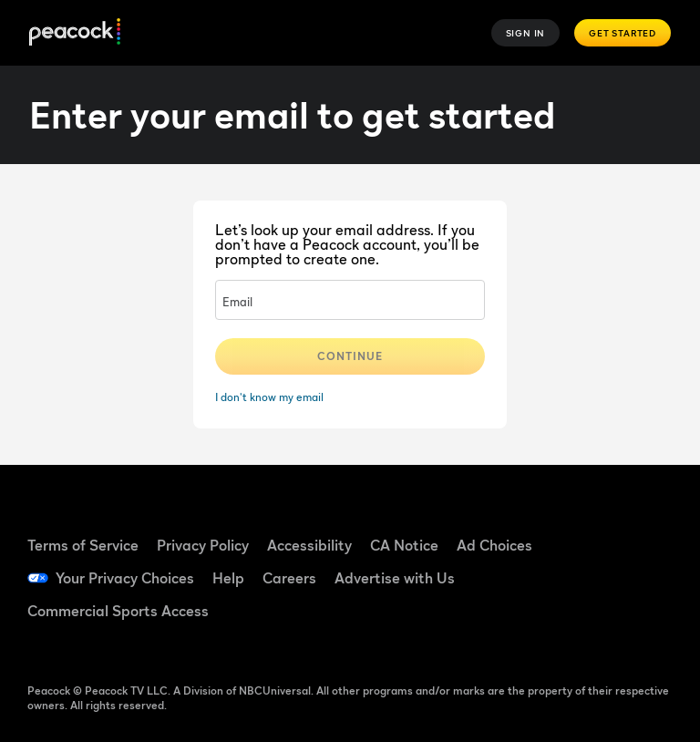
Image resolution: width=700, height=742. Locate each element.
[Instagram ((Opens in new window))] (641, 576)
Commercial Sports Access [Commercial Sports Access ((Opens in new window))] (118, 611)
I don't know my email (269, 397)
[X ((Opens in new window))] (593, 627)
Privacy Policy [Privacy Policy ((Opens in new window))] (203, 545)
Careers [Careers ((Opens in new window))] (289, 578)
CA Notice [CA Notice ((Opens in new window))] (404, 545)
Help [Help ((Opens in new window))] (228, 578)
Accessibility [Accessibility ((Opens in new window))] (309, 545)
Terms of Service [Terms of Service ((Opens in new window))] (83, 545)
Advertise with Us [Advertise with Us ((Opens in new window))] (395, 578)
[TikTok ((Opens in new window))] (641, 525)
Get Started (623, 33)
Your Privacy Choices (125, 578)
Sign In (526, 33)
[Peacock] (75, 33)
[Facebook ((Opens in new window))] (593, 525)
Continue (350, 356)
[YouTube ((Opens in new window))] (593, 576)
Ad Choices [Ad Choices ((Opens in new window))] (494, 545)
